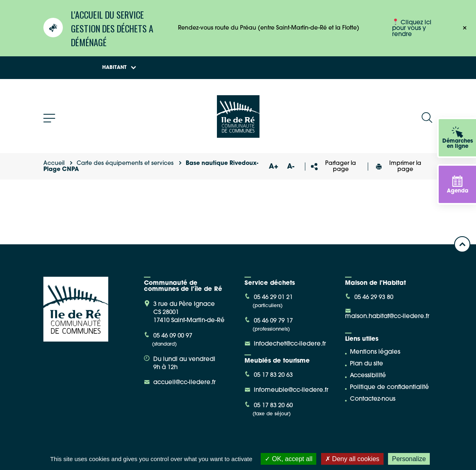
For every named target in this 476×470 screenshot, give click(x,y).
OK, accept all (288, 459)
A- (291, 167)
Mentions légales (375, 352)
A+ (274, 167)
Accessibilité (368, 376)
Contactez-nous (373, 399)
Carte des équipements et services (125, 163)
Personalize (409, 459)
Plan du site (367, 364)
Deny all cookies (352, 459)
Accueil (54, 163)
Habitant (119, 68)
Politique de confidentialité (389, 388)
